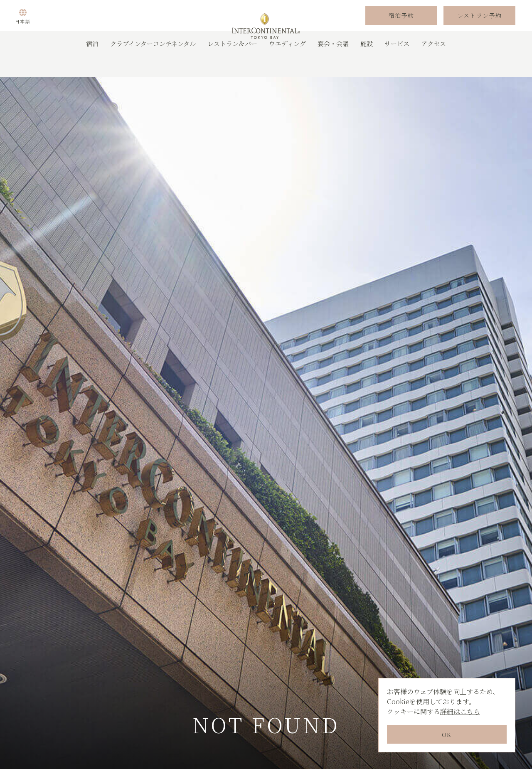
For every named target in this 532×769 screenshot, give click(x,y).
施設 (367, 64)
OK (447, 734)
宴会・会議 (333, 64)
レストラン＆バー (232, 64)
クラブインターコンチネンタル (153, 64)
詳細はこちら (460, 711)
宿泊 (92, 64)
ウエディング (287, 64)
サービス (397, 64)
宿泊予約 (401, 26)
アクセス (433, 64)
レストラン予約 (480, 26)
